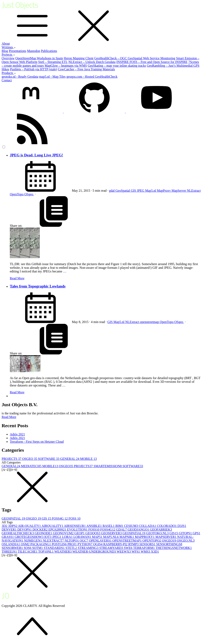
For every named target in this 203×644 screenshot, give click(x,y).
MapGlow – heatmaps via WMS (66, 66)
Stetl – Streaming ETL (53, 62)
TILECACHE (28, 552)
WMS (146, 552)
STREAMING (89, 548)
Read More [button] (9, 417)
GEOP (80, 533)
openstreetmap (150, 322)
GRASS (8, 537)
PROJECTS (12, 459)
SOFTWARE (49, 459)
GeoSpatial (123, 191)
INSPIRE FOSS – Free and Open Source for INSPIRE (152, 62)
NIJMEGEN (33, 541)
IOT (48, 537)
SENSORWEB (13, 548)
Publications (49, 51)
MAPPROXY (145, 537)
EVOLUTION (78, 529)
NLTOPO (72, 541)
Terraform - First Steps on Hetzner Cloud (37, 442)
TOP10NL (46, 552)
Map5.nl (151, 191)
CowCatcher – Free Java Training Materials (86, 69)
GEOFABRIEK (161, 529)
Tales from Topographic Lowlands (38, 286)
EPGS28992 (58, 529)
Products (9, 73)
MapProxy (164, 191)
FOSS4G (60, 518)
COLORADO (167, 526)
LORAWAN (83, 537)
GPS (196, 533)
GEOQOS (93, 533)
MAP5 (98, 537)
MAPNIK (127, 537)
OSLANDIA (11, 544)
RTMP (134, 544)
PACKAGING (41, 544)
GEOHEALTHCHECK (18, 533)
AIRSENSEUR (75, 526)
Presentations (17, 51)
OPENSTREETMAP (127, 541)
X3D (155, 552)
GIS (134, 191)
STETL (72, 548)
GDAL (122, 529)
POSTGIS (60, 544)
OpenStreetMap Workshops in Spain (39, 58)
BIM (120, 526)
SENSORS (148, 544)
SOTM (38, 548)
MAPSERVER (166, 537)
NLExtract (194, 191)
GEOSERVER (112, 533)
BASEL (109, 526)
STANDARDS (55, 548)
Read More (17, 278)
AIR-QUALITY (30, 526)
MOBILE (88, 459)
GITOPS (186, 533)
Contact (7, 80)
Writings (9, 47)
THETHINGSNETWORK (174, 548)
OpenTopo (17, 194)
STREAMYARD (112, 548)
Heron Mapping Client (79, 58)
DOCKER (40, 529)
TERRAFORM (144, 548)
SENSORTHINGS (169, 544)
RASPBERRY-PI (116, 544)
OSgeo (29, 194)
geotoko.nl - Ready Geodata (20, 77)
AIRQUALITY (53, 526)
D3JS (182, 526)
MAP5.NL (111, 537)
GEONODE (44, 533)
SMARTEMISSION (108, 466)
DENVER (9, 529)
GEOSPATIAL (14, 518)
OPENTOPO (152, 541)
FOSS (75, 518)
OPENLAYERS (101, 541)
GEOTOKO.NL (158, 533)
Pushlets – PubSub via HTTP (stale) (33, 69)
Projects (8, 55)
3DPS (13, 526)
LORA (68, 537)
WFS (136, 552)
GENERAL (70, 459)
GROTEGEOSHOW (30, 537)
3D (5, 526)
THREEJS (10, 552)
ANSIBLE (95, 526)
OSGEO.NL (186, 541)
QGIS (98, 544)
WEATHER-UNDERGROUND (94, 552)
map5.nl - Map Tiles (52, 77)
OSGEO (30, 459)
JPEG (141, 191)
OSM (26, 544)
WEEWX (124, 552)
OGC (84, 541)
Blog (5, 51)
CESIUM (131, 526)
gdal (112, 191)
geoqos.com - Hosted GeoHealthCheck (92, 77)
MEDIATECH (32, 466)
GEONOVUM (64, 533)
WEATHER (63, 552)
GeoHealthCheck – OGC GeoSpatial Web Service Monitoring (135, 58)
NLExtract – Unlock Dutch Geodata (92, 62)
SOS (28, 548)
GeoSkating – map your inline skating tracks (117, 66)
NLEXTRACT (54, 541)
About (6, 44)
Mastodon (33, 51)
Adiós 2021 (17, 434)
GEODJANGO (139, 529)
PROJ (72, 544)
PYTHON (85, 544)
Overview (8, 58)
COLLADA (148, 526)
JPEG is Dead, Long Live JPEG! (36, 155)
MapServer (179, 191)
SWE (128, 548)
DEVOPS (25, 529)
